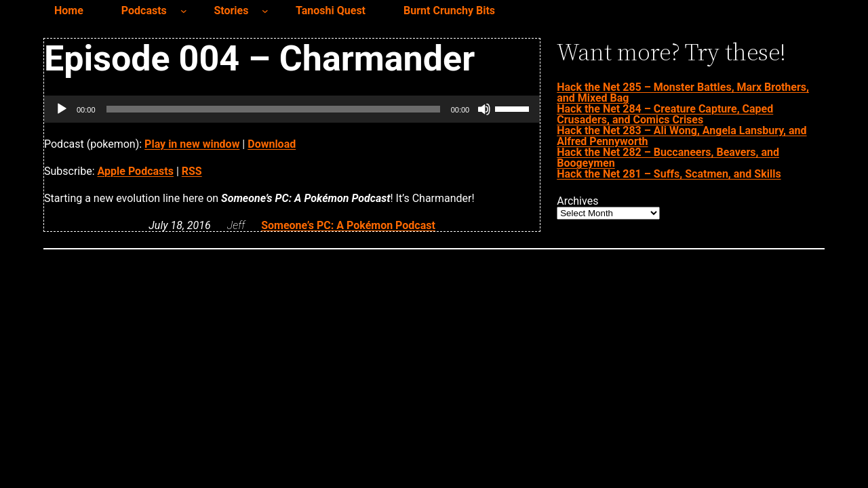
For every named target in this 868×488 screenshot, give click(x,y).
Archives (577, 201)
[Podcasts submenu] (184, 11)
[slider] (273, 109)
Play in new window (192, 144)
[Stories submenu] (265, 11)
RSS (192, 171)
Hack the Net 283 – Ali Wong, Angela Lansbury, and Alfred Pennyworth (682, 136)
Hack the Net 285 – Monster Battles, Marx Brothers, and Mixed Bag (683, 93)
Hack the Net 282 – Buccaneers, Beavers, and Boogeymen (668, 158)
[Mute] (484, 109)
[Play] (62, 109)
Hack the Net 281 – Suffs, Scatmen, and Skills (669, 174)
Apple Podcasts (136, 171)
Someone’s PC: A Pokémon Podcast (348, 225)
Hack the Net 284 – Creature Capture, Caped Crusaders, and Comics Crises (665, 114)
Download (272, 144)
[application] (292, 109)
